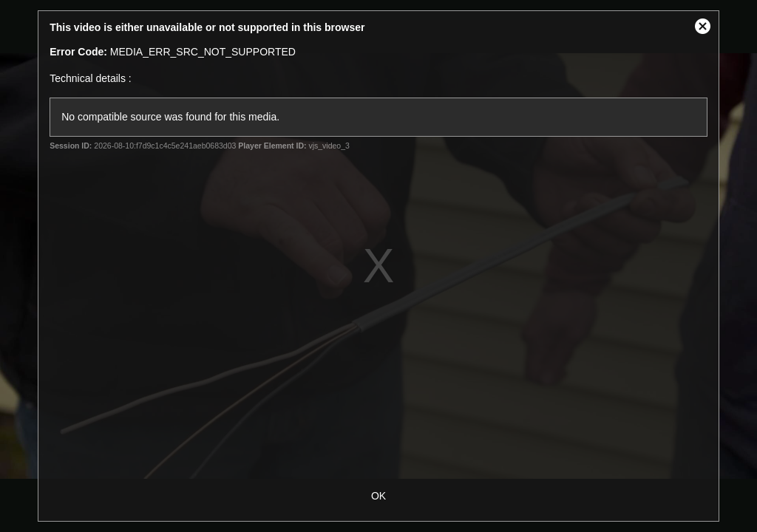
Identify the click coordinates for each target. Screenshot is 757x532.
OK (378, 496)
